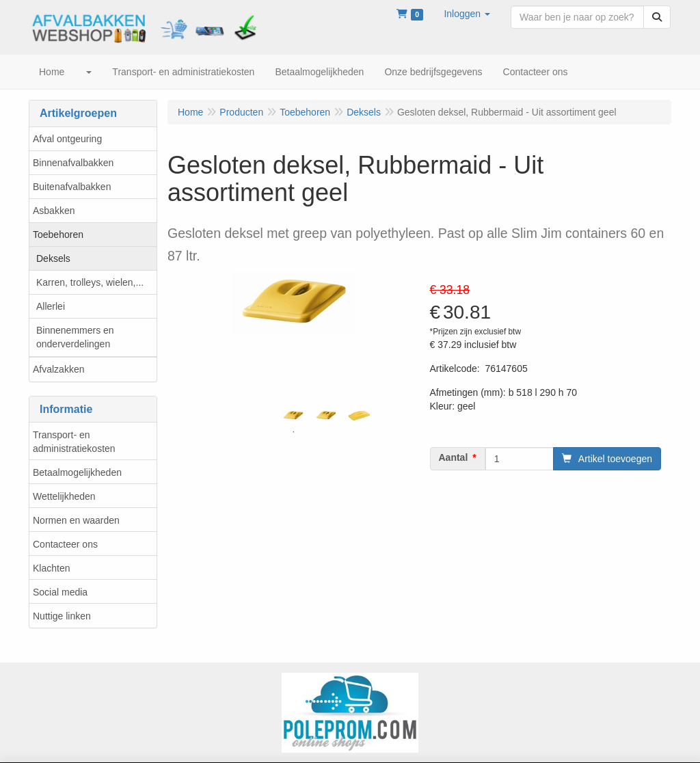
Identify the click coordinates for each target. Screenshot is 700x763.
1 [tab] (293, 432)
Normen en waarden (76, 520)
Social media (60, 592)
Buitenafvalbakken (72, 187)
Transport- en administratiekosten (74, 442)
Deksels (53, 258)
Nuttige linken (62, 616)
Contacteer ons (65, 544)
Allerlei (51, 306)
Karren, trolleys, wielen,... (90, 282)
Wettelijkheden (64, 496)
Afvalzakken (58, 369)
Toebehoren (58, 235)
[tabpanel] (293, 415)
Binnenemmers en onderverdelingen (75, 337)
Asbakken (54, 211)
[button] (467, 14)
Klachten (51, 568)
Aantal (454, 457)
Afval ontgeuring (67, 139)
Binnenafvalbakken (73, 163)
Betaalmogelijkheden (77, 472)
